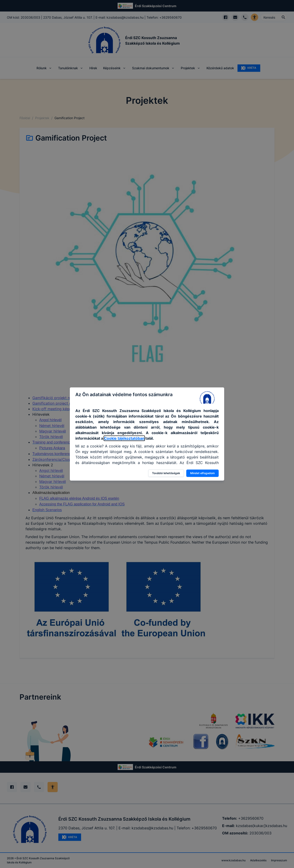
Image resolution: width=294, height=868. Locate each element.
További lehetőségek (166, 473)
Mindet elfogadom (202, 473)
